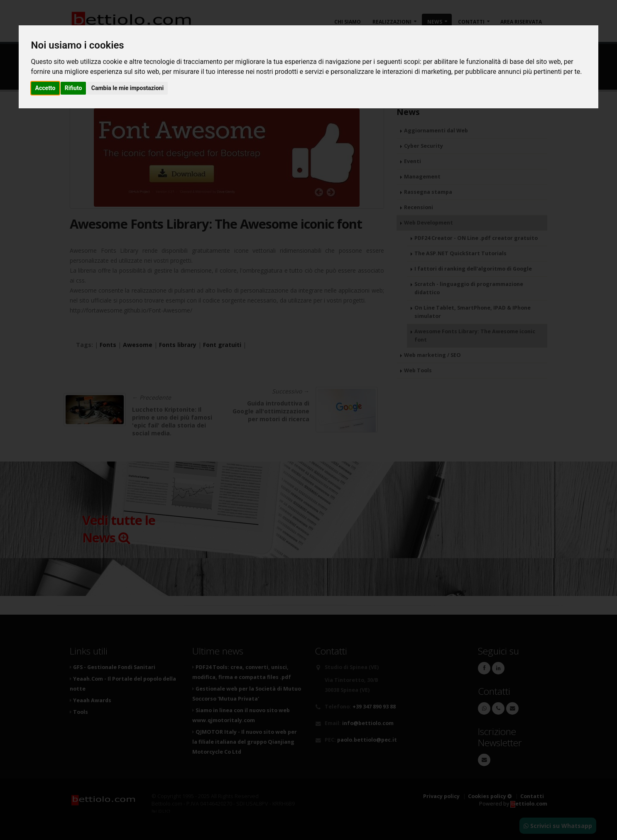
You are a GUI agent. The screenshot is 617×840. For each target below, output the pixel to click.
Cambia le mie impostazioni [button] (127, 88)
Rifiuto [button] (73, 88)
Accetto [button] (45, 88)
